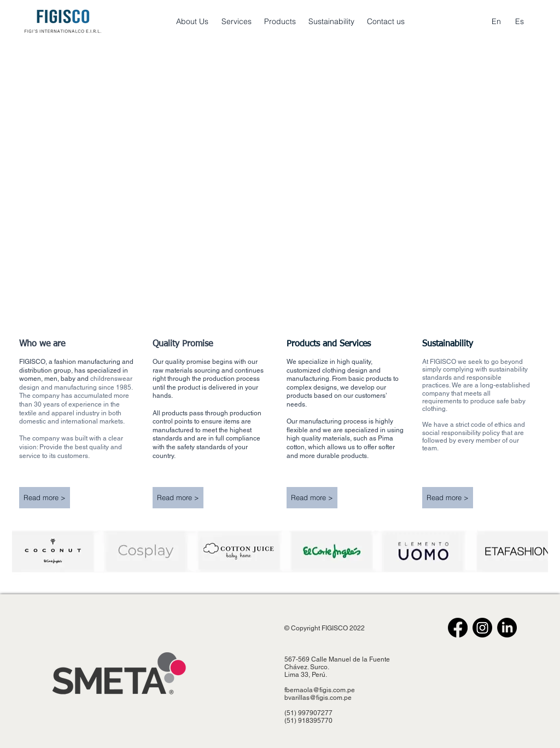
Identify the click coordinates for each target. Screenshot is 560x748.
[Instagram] (482, 628)
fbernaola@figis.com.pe (320, 690)
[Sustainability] (331, 22)
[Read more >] (45, 498)
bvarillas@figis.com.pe (318, 698)
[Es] (519, 22)
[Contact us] (386, 22)
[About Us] (192, 22)
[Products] (280, 22)
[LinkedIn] (507, 628)
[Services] (237, 22)
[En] (496, 22)
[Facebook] (458, 628)
